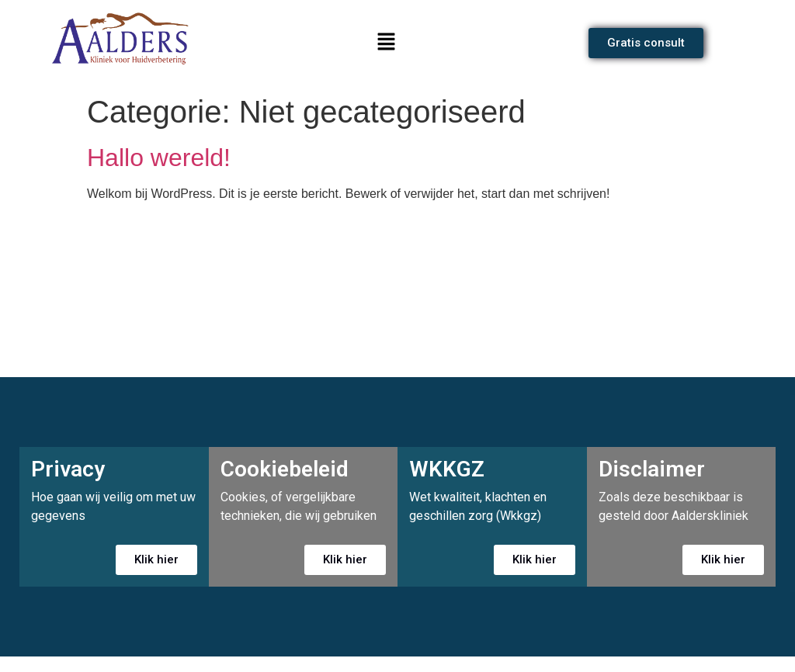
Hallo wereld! (159, 158)
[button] (386, 43)
